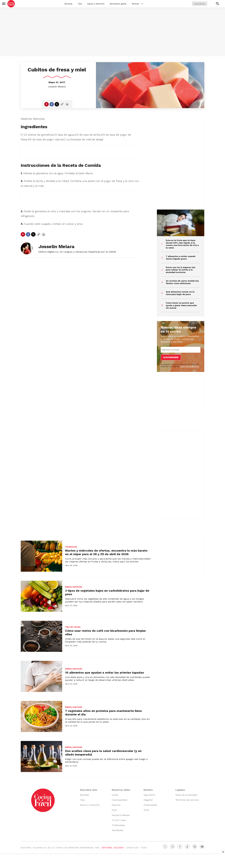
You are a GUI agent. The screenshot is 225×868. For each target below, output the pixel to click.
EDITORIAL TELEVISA (112, 848)
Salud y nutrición (74, 587)
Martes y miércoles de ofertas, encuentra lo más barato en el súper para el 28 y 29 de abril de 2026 (106, 552)
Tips (80, 4)
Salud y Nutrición (96, 4)
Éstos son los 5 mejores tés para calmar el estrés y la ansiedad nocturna (181, 270)
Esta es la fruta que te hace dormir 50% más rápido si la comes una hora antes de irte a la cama (182, 244)
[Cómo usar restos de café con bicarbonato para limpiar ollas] (41, 636)
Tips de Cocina (73, 627)
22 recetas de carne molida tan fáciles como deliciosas (182, 282)
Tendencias (71, 547)
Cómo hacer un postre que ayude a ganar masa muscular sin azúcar (181, 305)
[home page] (11, 4)
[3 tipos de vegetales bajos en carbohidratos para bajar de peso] (41, 596)
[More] (142, 4)
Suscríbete (200, 4)
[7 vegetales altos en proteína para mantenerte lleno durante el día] (41, 716)
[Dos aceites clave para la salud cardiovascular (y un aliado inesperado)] (41, 757)
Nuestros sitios (121, 790)
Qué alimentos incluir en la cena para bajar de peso (180, 293)
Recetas (68, 4)
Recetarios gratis (118, 4)
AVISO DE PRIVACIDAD (190, 366)
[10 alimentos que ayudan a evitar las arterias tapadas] (41, 676)
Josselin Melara (57, 87)
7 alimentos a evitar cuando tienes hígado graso (181, 258)
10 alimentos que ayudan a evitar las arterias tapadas (105, 673)
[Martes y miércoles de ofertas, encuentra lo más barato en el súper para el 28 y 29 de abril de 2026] (41, 556)
